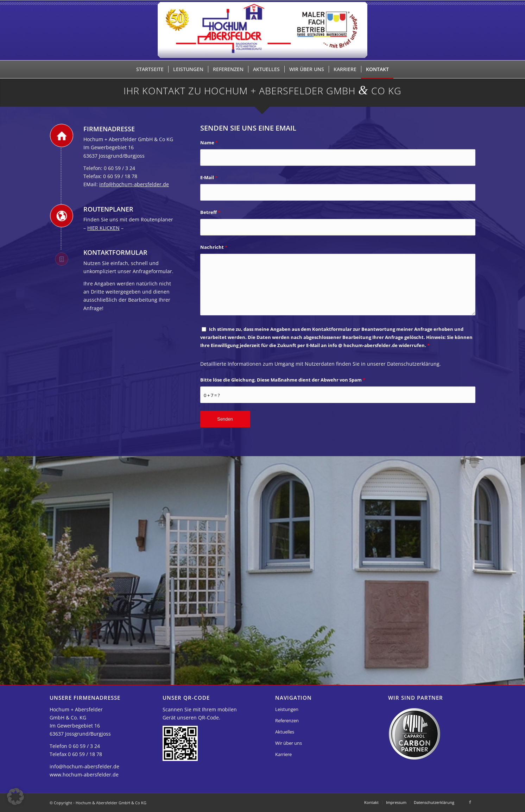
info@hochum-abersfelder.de (134, 184)
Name (209, 143)
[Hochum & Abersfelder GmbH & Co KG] (263, 30)
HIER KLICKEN (103, 228)
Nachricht (214, 247)
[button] (15, 797)
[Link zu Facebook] (470, 802)
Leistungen (287, 709)
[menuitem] (150, 69)
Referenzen (287, 720)
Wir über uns (289, 743)
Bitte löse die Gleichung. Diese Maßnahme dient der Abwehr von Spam (283, 380)
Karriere (283, 754)
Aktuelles (285, 732)
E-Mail (209, 177)
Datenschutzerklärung (413, 364)
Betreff (210, 212)
